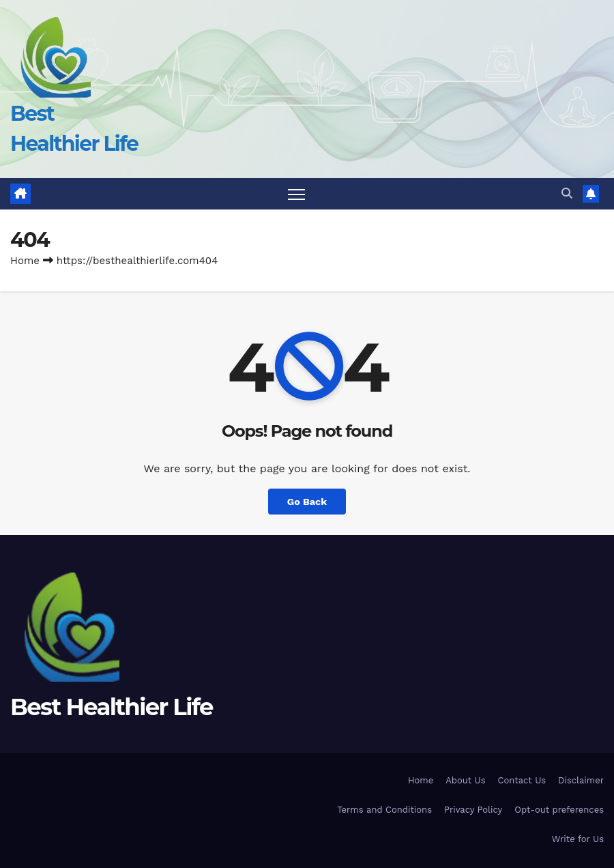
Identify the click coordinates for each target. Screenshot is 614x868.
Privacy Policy (473, 810)
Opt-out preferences (559, 810)
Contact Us (522, 780)
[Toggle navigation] (296, 194)
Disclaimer (581, 780)
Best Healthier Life (112, 707)
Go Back (307, 502)
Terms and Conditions (384, 810)
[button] (567, 193)
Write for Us (578, 839)
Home (25, 261)
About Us (465, 780)
